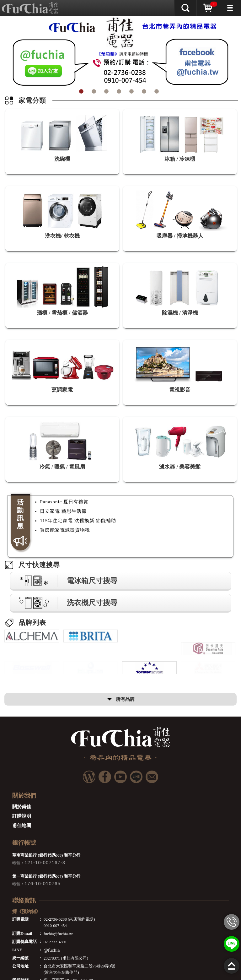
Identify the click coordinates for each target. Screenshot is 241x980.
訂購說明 (22, 822)
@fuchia (52, 956)
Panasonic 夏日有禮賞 (64, 502)
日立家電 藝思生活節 (63, 511)
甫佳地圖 (22, 831)
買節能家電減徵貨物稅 (65, 530)
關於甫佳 (22, 813)
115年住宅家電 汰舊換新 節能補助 (78, 521)
